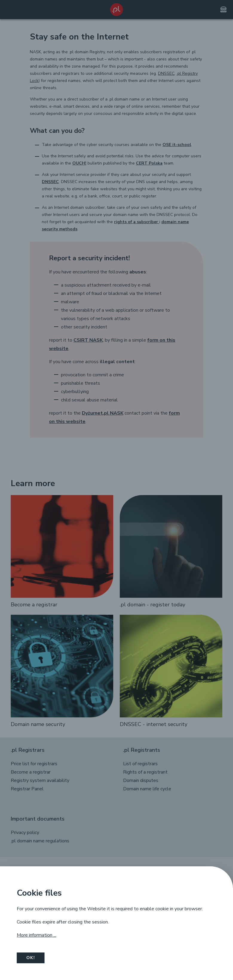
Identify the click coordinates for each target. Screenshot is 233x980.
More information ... (36, 935)
